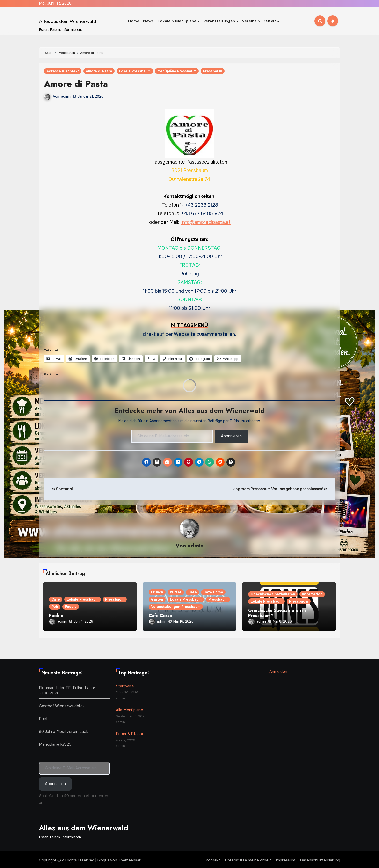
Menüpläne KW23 (55, 743)
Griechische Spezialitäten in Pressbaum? (277, 613)
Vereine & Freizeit (259, 21)
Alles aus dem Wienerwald (68, 21)
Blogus (103, 859)
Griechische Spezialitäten (273, 594)
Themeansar (129, 859)
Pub (55, 607)
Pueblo (71, 607)
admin (66, 96)
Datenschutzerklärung (320, 859)
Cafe (56, 600)
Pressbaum (213, 71)
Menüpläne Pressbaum (177, 71)
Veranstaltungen (220, 21)
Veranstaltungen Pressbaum (176, 607)
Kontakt (213, 859)
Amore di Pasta (99, 71)
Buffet (176, 592)
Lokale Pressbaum (135, 71)
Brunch (157, 592)
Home (134, 21)
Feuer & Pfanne (130, 733)
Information (312, 594)
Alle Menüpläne (129, 709)
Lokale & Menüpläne (177, 21)
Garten (157, 600)
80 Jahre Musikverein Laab (64, 730)
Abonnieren (231, 436)
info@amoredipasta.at (206, 222)
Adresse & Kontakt (63, 71)
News (148, 21)
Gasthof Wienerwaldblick (62, 704)
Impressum (285, 859)
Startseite (125, 685)
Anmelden (278, 670)
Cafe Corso (213, 592)
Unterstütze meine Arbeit (248, 859)
